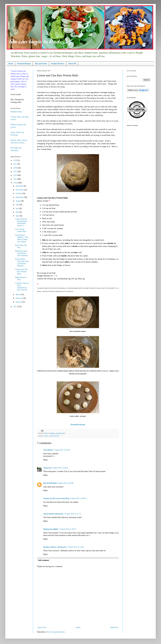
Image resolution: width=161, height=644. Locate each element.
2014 (16, 175)
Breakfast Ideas (16, 112)
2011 (16, 307)
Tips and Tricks (41, 64)
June (17, 208)
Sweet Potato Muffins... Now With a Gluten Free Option (22, 238)
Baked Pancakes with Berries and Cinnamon (22, 253)
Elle (46, 433)
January (19, 302)
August (18, 201)
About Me (72, 64)
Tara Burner (48, 450)
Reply (45, 460)
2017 (16, 164)
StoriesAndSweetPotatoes (53, 514)
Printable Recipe (78, 424)
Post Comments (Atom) (56, 632)
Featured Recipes (24, 64)
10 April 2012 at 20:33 (68, 529)
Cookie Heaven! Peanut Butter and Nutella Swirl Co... (21, 222)
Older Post (114, 627)
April (18, 216)
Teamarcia (47, 468)
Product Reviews (58, 64)
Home (11, 64)
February (19, 298)
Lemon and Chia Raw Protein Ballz (21, 272)
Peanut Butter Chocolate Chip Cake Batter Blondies (22, 262)
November (20, 190)
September (20, 197)
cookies (46, 436)
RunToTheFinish (50, 483)
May (17, 212)
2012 (16, 183)
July (17, 205)
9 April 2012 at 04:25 (60, 468)
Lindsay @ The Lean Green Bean (56, 498)
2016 (16, 168)
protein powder (54, 436)
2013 (16, 179)
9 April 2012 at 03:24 (62, 450)
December (20, 186)
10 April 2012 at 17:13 (73, 514)
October (19, 193)
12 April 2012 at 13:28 (75, 547)
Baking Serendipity (51, 529)
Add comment (43, 560)
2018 (16, 160)
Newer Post (42, 627)
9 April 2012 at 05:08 (65, 483)
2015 (16, 172)
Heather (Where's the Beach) (55, 547)
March (18, 295)
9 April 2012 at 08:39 (78, 498)
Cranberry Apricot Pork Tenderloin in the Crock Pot (22, 286)
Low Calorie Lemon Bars (21, 230)
